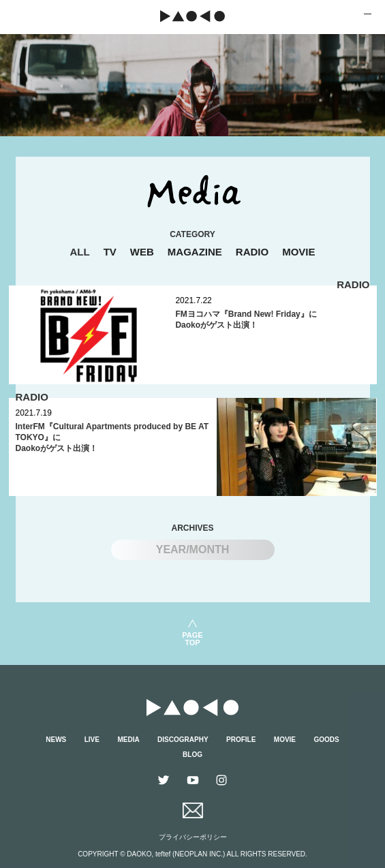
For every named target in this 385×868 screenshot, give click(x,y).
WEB (142, 252)
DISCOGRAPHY (183, 740)
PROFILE (241, 740)
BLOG (192, 755)
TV (110, 252)
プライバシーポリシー (193, 837)
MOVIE (298, 252)
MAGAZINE (195, 252)
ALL (79, 252)
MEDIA (128, 740)
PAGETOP (192, 639)
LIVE (92, 740)
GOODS (326, 740)
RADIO (252, 252)
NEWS (56, 740)
